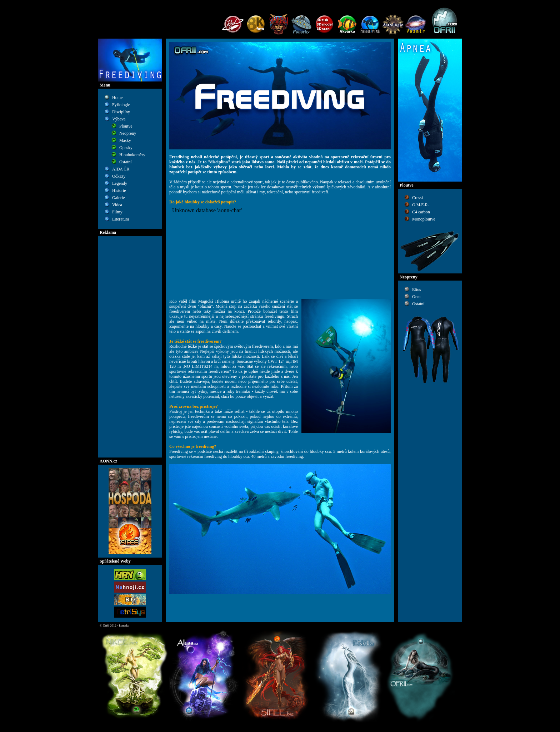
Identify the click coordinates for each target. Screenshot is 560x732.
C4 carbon (421, 212)
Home (117, 98)
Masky (125, 140)
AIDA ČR (121, 169)
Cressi (417, 198)
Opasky (126, 148)
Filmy (117, 212)
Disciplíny (121, 112)
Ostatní (126, 162)
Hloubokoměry (132, 155)
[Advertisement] (130, 347)
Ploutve (126, 126)
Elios (417, 290)
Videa (117, 205)
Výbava (119, 119)
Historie (119, 191)
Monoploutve (424, 219)
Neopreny (128, 133)
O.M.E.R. (421, 205)
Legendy (120, 183)
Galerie (118, 198)
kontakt (124, 625)
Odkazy (119, 176)
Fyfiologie (121, 105)
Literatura (121, 219)
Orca (416, 297)
